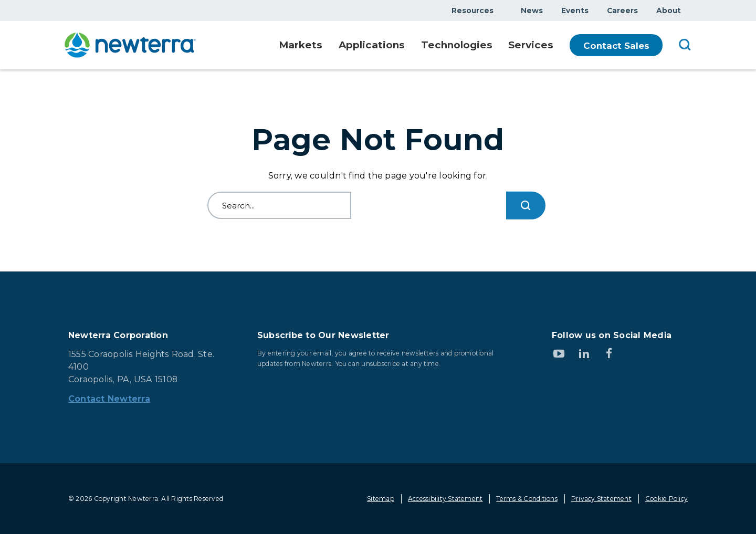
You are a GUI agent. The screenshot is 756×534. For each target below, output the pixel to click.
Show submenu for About (687, 10)
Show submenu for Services (551, 45)
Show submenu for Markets (314, 45)
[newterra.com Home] (130, 45)
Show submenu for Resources (500, 10)
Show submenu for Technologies (487, 45)
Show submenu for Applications (399, 45)
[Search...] (526, 206)
